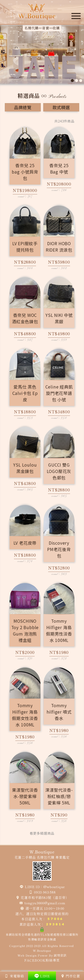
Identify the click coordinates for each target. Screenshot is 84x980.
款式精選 (61, 107)
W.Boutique (42, 950)
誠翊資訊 (60, 955)
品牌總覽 (23, 107)
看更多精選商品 (42, 833)
